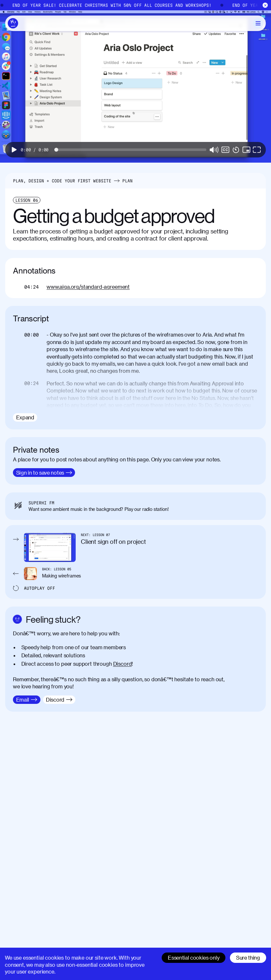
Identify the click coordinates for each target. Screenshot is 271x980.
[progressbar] (35, 150)
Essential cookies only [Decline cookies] (194, 958)
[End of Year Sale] (135, 5)
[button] (14, 150)
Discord (123, 664)
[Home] (13, 23)
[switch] (225, 150)
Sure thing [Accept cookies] (248, 958)
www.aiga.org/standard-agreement (88, 287)
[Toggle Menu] (258, 23)
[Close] (265, 5)
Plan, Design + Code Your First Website (62, 181)
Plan (127, 181)
